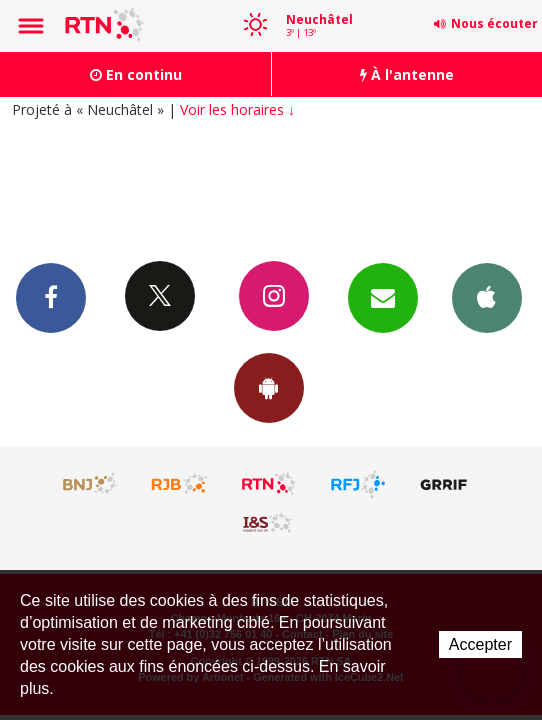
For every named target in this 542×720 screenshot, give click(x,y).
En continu (136, 74)
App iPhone (487, 297)
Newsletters (383, 297)
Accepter (480, 644)
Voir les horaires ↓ (237, 109)
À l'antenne (407, 74)
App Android (269, 387)
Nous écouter (494, 23)
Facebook (51, 297)
